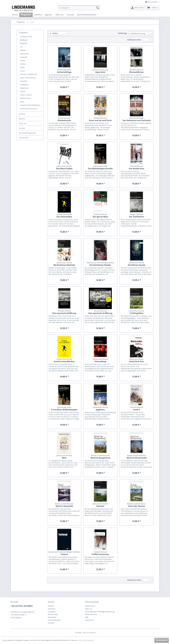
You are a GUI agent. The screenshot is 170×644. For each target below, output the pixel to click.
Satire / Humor (26, 95)
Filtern (54, 33)
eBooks (23, 50)
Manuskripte (53, 614)
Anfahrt (51, 606)
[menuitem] (79, 8)
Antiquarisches (26, 37)
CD (21, 47)
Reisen (23, 91)
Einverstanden (162, 640)
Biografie (24, 43)
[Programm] (26, 15)
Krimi (22, 67)
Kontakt (22, 128)
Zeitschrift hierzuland (29, 109)
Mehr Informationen (86, 640)
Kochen (23, 64)
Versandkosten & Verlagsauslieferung (100, 612)
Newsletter (52, 617)
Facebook (51, 609)
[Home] (15, 15)
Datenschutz (90, 606)
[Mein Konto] (137, 8)
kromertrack (24, 138)
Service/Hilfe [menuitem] (151, 2)
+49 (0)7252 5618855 (22, 606)
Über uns (23, 123)
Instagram (52, 612)
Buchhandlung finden (28, 133)
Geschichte (25, 54)
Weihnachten (25, 98)
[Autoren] (38, 15)
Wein (22, 102)
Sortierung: (122, 33)
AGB (87, 617)
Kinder (23, 61)
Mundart (24, 81)
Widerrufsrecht (91, 614)
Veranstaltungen (54, 620)
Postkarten (24, 85)
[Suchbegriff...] (79, 8)
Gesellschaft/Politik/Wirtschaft (31, 105)
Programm (23, 32)
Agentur (22, 119)
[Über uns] (60, 15)
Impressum (89, 620)
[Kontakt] (71, 15)
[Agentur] (49, 15)
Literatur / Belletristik (29, 74)
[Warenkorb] (153, 8)
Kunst (22, 71)
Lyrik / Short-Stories (28, 78)
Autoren (22, 114)
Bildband (24, 40)
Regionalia (24, 88)
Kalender (24, 57)
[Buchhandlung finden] (87, 15)
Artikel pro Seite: (134, 40)
